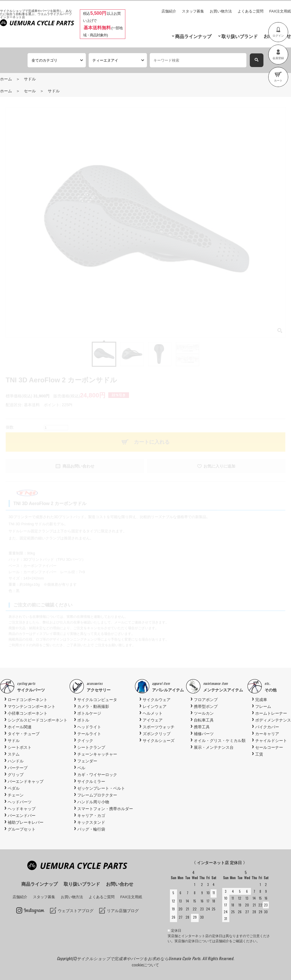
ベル (81, 768)
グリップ (16, 775)
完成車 (261, 700)
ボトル (83, 720)
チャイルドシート (271, 741)
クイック (85, 741)
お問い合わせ (120, 884)
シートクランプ (91, 747)
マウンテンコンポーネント (32, 706)
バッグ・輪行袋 (91, 829)
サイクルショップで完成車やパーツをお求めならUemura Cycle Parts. (140, 958)
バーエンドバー (22, 816)
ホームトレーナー (271, 713)
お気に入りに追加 (219, 466)
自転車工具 (204, 720)
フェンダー (87, 761)
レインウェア (155, 706)
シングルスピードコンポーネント (38, 720)
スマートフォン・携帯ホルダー (105, 809)
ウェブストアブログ (76, 911)
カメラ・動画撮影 (93, 706)
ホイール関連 (20, 727)
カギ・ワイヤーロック (97, 775)
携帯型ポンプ (206, 706)
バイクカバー (267, 727)
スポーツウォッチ (159, 727)
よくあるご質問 (251, 11)
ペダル (14, 788)
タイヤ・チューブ (24, 734)
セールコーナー (269, 747)
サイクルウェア (157, 700)
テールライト (89, 734)
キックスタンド (91, 822)
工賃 (259, 754)
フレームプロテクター (97, 795)
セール (30, 91)
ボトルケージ (89, 713)
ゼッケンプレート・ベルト (101, 788)
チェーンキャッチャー (97, 754)
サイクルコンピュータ (97, 700)
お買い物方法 (221, 11)
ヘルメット (153, 713)
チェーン (16, 795)
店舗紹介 (169, 11)
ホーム (6, 79)
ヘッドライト (89, 727)
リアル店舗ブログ (123, 911)
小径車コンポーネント (28, 713)
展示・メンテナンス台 (214, 747)
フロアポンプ (206, 700)
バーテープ (18, 768)
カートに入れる (152, 442)
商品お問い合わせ (78, 466)
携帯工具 (202, 727)
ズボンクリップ (157, 734)
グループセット (22, 829)
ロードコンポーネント (28, 700)
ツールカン (204, 713)
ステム (14, 754)
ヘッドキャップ (22, 809)
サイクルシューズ (159, 741)
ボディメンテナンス (273, 720)
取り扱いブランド (240, 37)
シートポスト (20, 747)
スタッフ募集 (193, 11)
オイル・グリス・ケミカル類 (220, 741)
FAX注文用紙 (280, 11)
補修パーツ (204, 734)
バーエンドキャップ (26, 781)
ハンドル (16, 761)
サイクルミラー (91, 781)
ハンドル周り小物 (93, 802)
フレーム (263, 706)
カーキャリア (267, 734)
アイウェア (153, 720)
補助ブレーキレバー (26, 822)
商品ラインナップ (193, 37)
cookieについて (145, 965)
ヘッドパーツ (20, 802)
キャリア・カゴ (91, 816)
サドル (30, 79)
